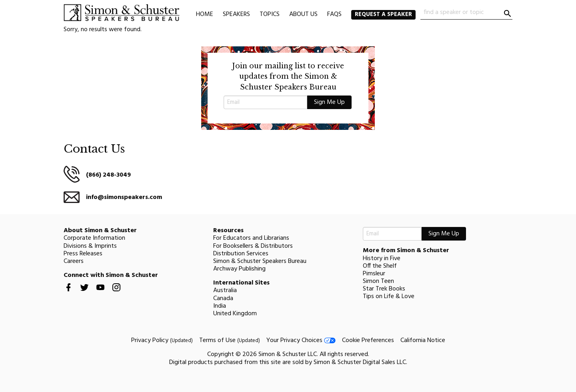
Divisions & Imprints (90, 246)
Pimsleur (374, 274)
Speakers (236, 14)
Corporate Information (94, 238)
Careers (74, 261)
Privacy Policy (162, 340)
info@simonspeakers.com (124, 197)
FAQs (334, 14)
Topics (270, 14)
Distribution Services (241, 254)
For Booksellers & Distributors (253, 246)
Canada (223, 298)
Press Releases (83, 254)
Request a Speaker (383, 15)
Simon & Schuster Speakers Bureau (260, 261)
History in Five (382, 259)
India (220, 306)
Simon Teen (378, 281)
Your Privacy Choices (301, 340)
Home (205, 14)
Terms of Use (230, 340)
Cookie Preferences (368, 340)
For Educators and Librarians (251, 238)
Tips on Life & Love (389, 296)
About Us (303, 14)
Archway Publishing (239, 269)
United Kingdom (235, 314)
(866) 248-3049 (108, 175)
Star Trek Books (384, 289)
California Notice (423, 340)
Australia (225, 291)
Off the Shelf (380, 266)
